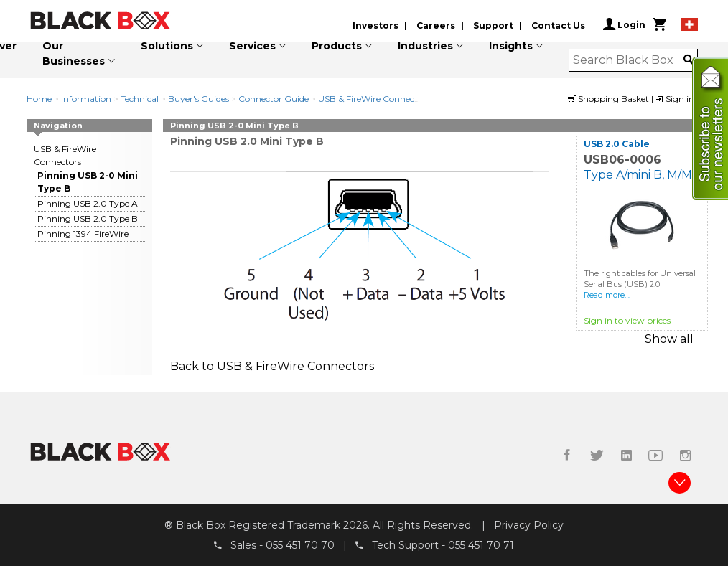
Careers (436, 25)
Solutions (167, 46)
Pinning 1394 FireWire (83, 234)
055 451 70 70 (300, 545)
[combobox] (629, 60)
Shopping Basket (610, 99)
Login (624, 24)
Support (493, 25)
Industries (425, 46)
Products (337, 46)
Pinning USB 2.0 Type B (88, 218)
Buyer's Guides (199, 99)
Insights (511, 46)
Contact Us (558, 25)
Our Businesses (74, 53)
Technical (140, 99)
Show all (669, 339)
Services (252, 46)
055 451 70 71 (481, 545)
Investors (375, 25)
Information (86, 99)
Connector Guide (274, 99)
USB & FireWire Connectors (374, 99)
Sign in (675, 99)
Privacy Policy (529, 525)
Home (39, 99)
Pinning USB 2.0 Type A (88, 203)
